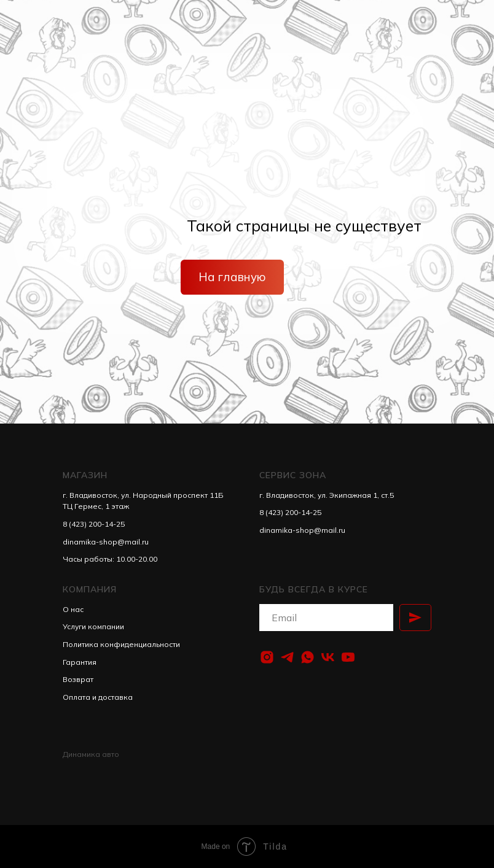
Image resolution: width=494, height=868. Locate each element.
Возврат (78, 679)
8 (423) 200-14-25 (94, 524)
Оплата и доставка (98, 697)
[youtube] (348, 657)
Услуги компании (93, 626)
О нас (73, 609)
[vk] (328, 657)
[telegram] (287, 657)
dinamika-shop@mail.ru (106, 542)
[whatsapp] (308, 657)
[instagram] (267, 657)
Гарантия (80, 662)
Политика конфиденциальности (121, 644)
